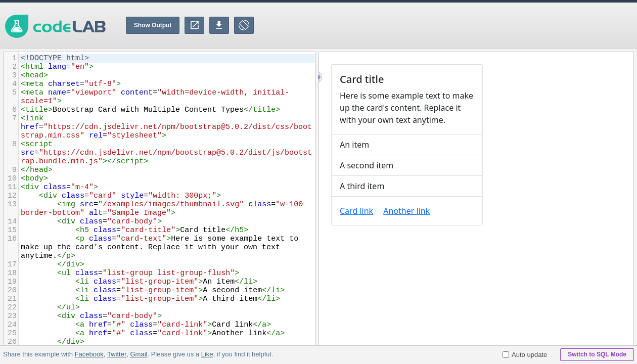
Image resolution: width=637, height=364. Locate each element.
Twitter (117, 354)
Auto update (525, 355)
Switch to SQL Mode (597, 354)
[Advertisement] (453, 25)
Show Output (153, 25)
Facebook (89, 354)
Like (207, 354)
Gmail (139, 354)
